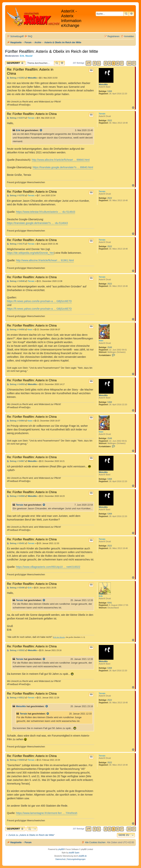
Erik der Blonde (59, 637)
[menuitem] (28, 36)
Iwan (101, 341)
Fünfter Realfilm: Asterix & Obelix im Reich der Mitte (52, 51)
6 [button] (118, 63)
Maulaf (29, 56)
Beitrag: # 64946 (16, 281)
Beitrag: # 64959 (16, 384)
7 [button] (122, 63)
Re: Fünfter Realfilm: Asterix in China (30, 71)
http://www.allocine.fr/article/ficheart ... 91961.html (45, 260)
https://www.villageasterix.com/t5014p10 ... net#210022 (48, 567)
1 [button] (99, 63)
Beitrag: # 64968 (16, 496)
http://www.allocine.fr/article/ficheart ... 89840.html (61, 160)
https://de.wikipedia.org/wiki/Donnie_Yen (30, 253)
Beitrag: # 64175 (16, 244)
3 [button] (105, 63)
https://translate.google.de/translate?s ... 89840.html (63, 167)
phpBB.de (83, 856)
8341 (110, 603)
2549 (110, 347)
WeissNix (103, 84)
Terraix (102, 114)
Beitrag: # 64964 (16, 421)
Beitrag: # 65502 (16, 650)
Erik (22, 56)
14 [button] (129, 63)
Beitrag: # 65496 (16, 588)
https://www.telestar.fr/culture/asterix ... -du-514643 (46, 212)
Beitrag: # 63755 (16, 196)
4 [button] (110, 63)
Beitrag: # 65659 (16, 760)
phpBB (61, 849)
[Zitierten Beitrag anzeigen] (41, 130)
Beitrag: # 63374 (16, 118)
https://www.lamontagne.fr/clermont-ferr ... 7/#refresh (47, 813)
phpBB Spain (74, 853)
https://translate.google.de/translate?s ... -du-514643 (37, 223)
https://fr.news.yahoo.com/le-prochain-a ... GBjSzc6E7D (39, 301)
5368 (110, 91)
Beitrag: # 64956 (16, 330)
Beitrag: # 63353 (16, 78)
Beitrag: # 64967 (16, 461)
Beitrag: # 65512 (16, 698)
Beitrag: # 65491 (16, 543)
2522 (110, 120)
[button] (88, 63)
